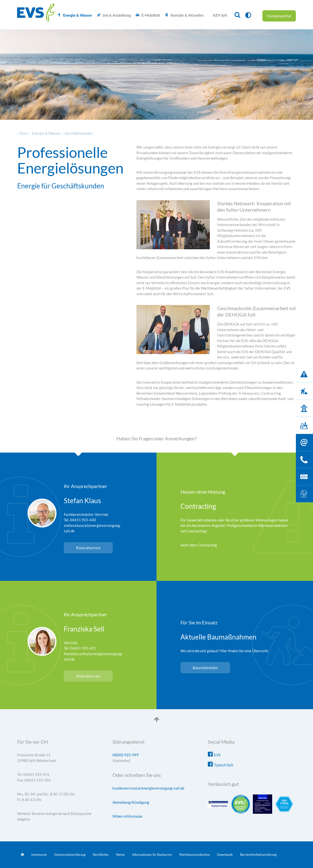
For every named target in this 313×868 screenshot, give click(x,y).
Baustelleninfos (205, 668)
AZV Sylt (220, 15)
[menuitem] (75, 15)
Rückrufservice (88, 548)
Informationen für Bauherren (152, 855)
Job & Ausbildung (117, 15)
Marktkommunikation (195, 855)
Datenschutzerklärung (70, 855)
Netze (120, 855)
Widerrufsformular (128, 816)
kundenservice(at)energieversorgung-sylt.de (148, 788)
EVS (217, 755)
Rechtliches (101, 855)
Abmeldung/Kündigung (131, 802)
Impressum (39, 855)
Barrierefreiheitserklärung (258, 855)
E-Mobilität (151, 15)
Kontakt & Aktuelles (187, 15)
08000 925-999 (126, 755)
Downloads (225, 855)
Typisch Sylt (224, 765)
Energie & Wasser (78, 15)
